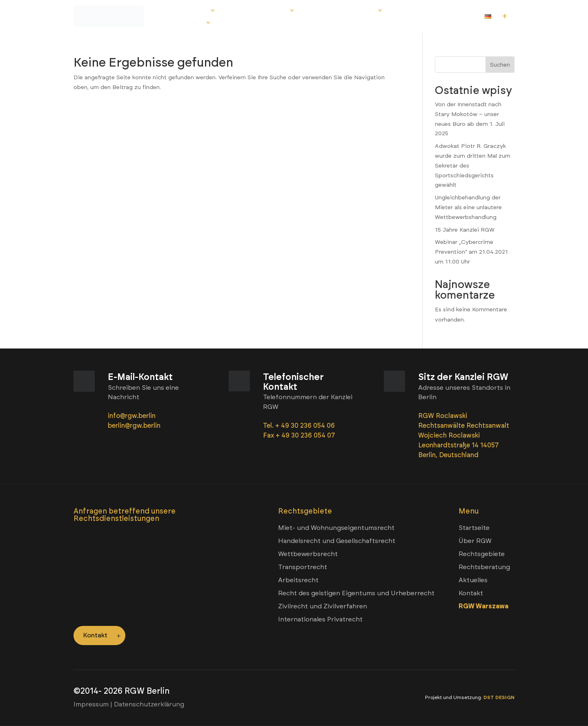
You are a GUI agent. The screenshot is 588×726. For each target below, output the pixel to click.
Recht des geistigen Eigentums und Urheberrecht (356, 593)
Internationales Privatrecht (320, 619)
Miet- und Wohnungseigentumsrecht (336, 528)
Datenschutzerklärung (149, 704)
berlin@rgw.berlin (134, 426)
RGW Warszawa (483, 606)
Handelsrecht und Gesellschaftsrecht (337, 541)
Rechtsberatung (342, 11)
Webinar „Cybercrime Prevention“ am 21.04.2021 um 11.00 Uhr (471, 252)
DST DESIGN (499, 697)
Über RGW (190, 11)
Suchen (500, 65)
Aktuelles (416, 11)
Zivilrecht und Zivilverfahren (323, 606)
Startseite (474, 528)
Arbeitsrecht (298, 580)
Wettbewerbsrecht (308, 554)
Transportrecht (303, 567)
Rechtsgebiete (258, 11)
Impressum (91, 704)
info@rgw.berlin (133, 416)
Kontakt (188, 23)
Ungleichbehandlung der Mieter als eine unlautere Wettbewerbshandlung (468, 207)
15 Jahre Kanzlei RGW (465, 230)
